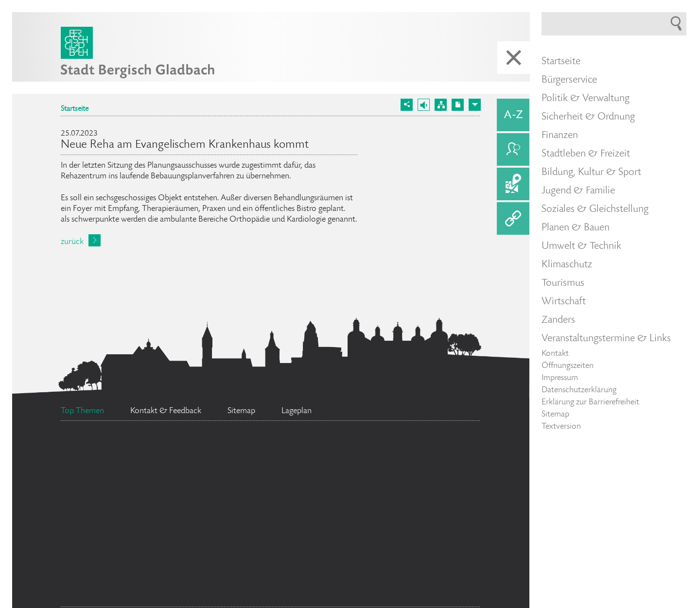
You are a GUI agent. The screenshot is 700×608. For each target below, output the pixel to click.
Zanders (558, 320)
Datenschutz (214, 469)
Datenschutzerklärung (579, 390)
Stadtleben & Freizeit (586, 154)
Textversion (561, 427)
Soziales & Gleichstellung (595, 209)
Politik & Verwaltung (586, 99)
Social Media (116, 451)
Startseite (75, 109)
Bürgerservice (569, 80)
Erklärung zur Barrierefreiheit (590, 402)
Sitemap (555, 415)
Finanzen (560, 136)
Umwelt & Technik (581, 246)
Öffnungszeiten (568, 366)
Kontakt (555, 354)
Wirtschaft (564, 302)
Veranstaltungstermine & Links (606, 339)
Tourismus (563, 283)
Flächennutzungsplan (163, 496)
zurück (72, 242)
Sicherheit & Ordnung (588, 117)
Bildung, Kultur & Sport (591, 173)
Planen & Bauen (576, 228)
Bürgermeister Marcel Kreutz (144, 548)
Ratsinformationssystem (334, 459)
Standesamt (403, 561)
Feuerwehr (421, 496)
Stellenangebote (320, 513)
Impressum (560, 378)
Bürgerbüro (144, 589)
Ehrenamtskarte (277, 537)
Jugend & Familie (578, 191)
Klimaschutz (567, 265)
